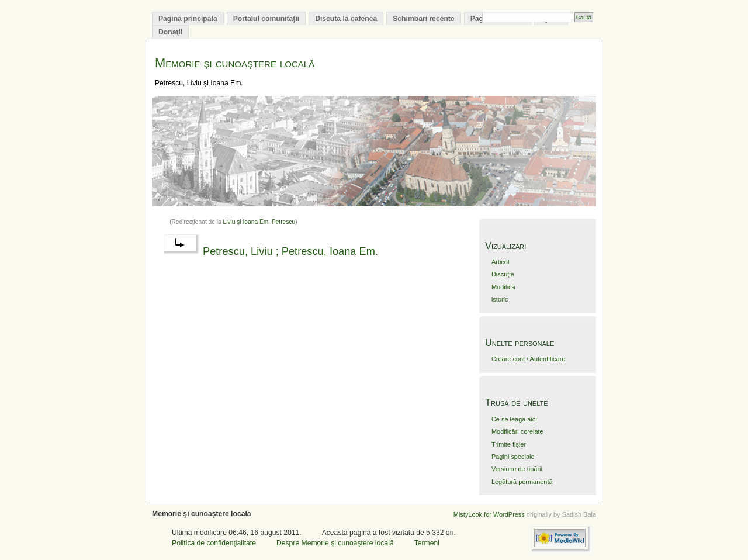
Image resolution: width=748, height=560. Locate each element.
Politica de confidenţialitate (214, 543)
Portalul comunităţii (266, 19)
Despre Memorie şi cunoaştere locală (335, 543)
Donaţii (170, 32)
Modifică (503, 287)
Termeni (427, 543)
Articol (500, 262)
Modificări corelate (517, 431)
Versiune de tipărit (517, 469)
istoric (500, 299)
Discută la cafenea (346, 19)
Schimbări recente (423, 19)
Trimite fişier (509, 444)
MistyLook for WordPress (489, 514)
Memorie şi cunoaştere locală (235, 63)
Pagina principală (188, 19)
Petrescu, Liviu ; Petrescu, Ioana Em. (290, 251)
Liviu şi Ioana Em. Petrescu (259, 222)
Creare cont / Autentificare (528, 359)
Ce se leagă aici (514, 419)
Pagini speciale (513, 457)
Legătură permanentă (522, 482)
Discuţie (503, 274)
